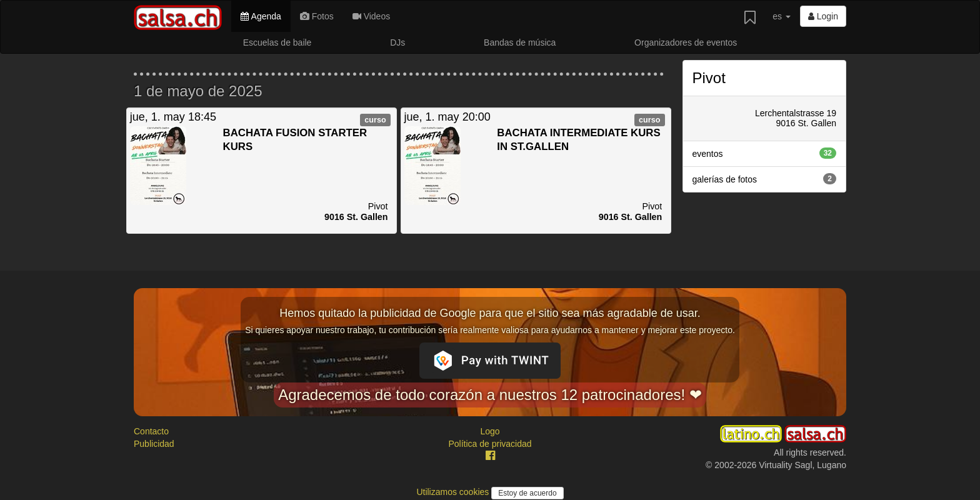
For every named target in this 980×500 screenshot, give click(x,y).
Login (823, 16)
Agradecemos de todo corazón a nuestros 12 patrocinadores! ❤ (490, 395)
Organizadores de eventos (686, 42)
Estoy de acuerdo (527, 493)
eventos (765, 153)
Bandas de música (520, 42)
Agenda (261, 16)
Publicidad (154, 444)
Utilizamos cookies (454, 492)
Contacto (151, 431)
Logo (490, 431)
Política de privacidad (490, 444)
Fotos (317, 16)
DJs (397, 42)
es (782, 16)
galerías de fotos (765, 179)
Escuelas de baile (277, 42)
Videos (371, 16)
